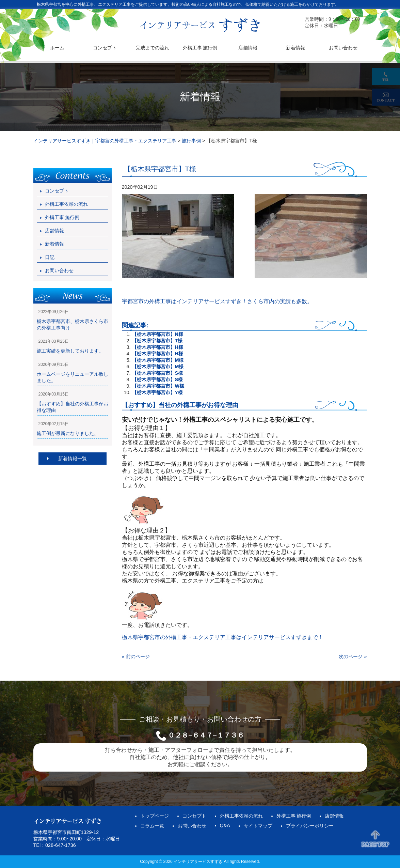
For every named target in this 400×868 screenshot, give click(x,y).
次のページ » (353, 656)
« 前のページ (136, 656)
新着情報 (54, 244)
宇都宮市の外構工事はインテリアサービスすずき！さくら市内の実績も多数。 (217, 301)
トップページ (155, 816)
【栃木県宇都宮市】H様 (158, 347)
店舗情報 (54, 231)
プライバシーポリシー (310, 826)
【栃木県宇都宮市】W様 (158, 386)
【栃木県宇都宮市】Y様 (158, 392)
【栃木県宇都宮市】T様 (157, 341)
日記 (50, 257)
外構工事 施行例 (62, 217)
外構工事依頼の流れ (66, 204)
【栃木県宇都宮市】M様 (158, 360)
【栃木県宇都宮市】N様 (158, 334)
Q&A (225, 825)
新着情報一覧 (73, 459)
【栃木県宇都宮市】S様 (158, 373)
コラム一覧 (152, 826)
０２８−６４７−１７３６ (206, 735)
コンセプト (57, 191)
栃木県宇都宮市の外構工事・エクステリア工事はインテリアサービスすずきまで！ (223, 637)
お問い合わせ (59, 270)
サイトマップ (258, 826)
